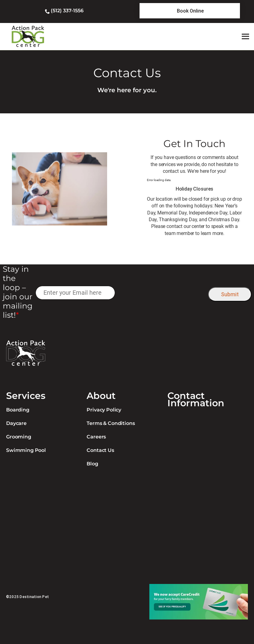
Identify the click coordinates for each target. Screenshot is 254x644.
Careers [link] (96, 437)
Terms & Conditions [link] (111, 423)
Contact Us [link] (100, 450)
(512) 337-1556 (67, 11)
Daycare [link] (16, 423)
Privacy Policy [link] (104, 410)
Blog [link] (92, 464)
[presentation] (161, 293)
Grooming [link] (19, 437)
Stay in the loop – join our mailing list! (18, 292)
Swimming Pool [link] (26, 450)
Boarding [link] (18, 410)
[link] (190, 11)
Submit (230, 294)
